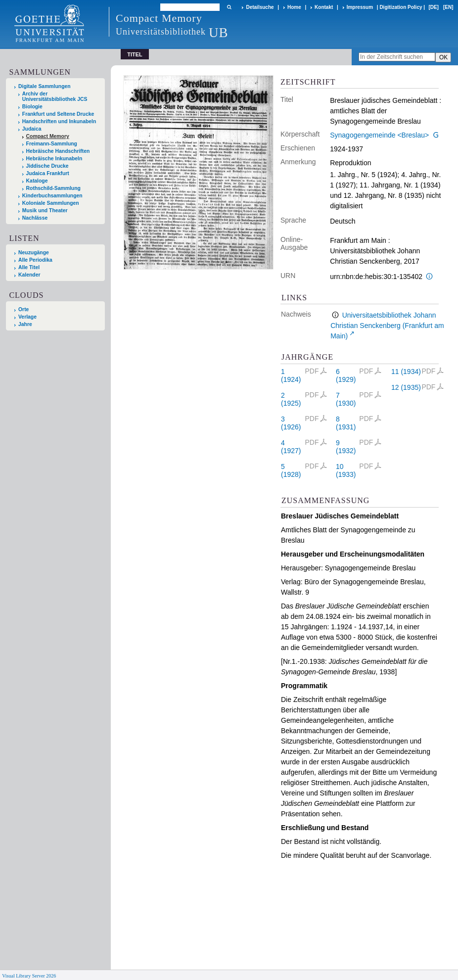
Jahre (25, 324)
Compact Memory (48, 136)
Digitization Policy (401, 7)
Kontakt (324, 7)
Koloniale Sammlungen (51, 203)
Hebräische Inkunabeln (54, 159)
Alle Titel (29, 267)
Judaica (32, 129)
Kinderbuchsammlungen (52, 196)
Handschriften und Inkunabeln (59, 121)
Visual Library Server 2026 (29, 976)
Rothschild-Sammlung (53, 188)
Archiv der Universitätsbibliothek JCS (55, 96)
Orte (23, 309)
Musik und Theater (45, 210)
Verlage (27, 317)
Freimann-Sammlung (52, 144)
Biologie (32, 107)
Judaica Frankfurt (48, 173)
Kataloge (37, 181)
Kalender (29, 275)
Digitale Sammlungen (45, 86)
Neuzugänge (34, 253)
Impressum (360, 7)
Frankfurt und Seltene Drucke (58, 114)
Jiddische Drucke (47, 166)
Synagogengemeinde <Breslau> (379, 135)
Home (294, 7)
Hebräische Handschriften (58, 151)
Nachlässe (35, 218)
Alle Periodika (35, 260)
